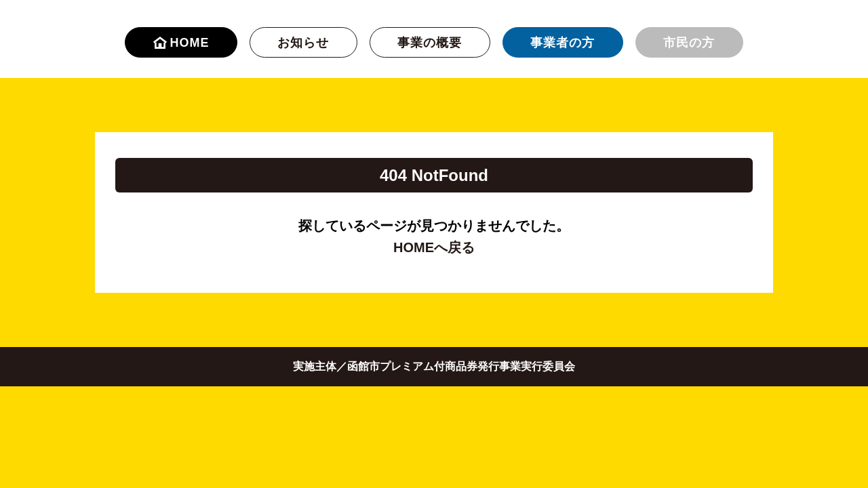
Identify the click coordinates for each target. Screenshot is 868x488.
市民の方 (689, 43)
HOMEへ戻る (434, 247)
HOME (181, 43)
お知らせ (303, 43)
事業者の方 (563, 43)
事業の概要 (430, 43)
